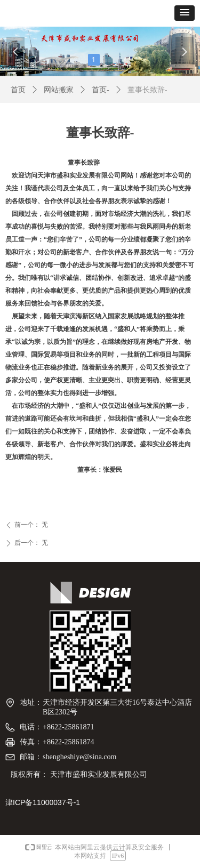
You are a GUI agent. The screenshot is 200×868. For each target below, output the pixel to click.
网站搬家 (59, 90)
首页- (101, 90)
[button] (185, 13)
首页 (18, 90)
